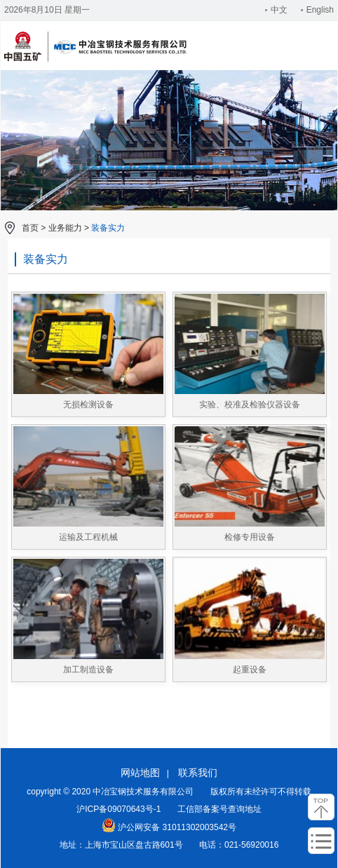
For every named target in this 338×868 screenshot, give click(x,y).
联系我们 (198, 773)
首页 (30, 228)
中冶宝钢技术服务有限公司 (95, 60)
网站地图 (140, 773)
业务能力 (65, 228)
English (317, 10)
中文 (276, 10)
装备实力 (108, 228)
